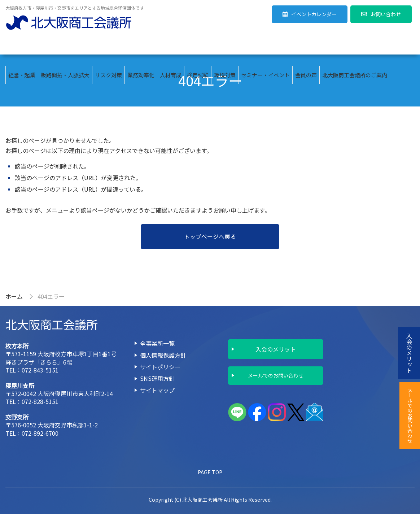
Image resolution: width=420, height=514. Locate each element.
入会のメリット (276, 349)
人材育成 (171, 46)
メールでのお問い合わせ (276, 375)
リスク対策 (108, 46)
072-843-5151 (40, 370)
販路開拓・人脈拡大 (65, 46)
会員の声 (306, 46)
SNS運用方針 (157, 378)
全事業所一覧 (157, 343)
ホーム (14, 296)
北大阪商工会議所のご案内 (355, 46)
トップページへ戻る (210, 236)
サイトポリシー (160, 367)
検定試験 (198, 46)
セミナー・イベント (265, 46)
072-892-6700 (40, 433)
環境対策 (225, 46)
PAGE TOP (210, 472)
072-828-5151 (40, 401)
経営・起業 (22, 46)
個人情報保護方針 (163, 355)
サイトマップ (157, 390)
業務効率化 (141, 46)
